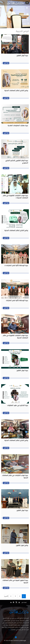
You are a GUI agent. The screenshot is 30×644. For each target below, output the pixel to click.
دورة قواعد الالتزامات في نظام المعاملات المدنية (15, 477)
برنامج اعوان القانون (22, 545)
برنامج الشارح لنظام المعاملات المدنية (16, 91)
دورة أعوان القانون (22, 56)
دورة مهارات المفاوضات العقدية (18, 126)
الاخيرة (6, 596)
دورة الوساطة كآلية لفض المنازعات (17, 300)
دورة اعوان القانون (22, 370)
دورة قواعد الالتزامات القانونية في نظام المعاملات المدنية (15, 337)
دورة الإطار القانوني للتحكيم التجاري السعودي (17, 162)
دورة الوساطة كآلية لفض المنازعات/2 (16, 265)
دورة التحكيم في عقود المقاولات (18, 405)
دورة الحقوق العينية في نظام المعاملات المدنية (15, 582)
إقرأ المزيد (6, 63)
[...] (9, 630)
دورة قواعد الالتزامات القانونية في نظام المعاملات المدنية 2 (15, 197)
